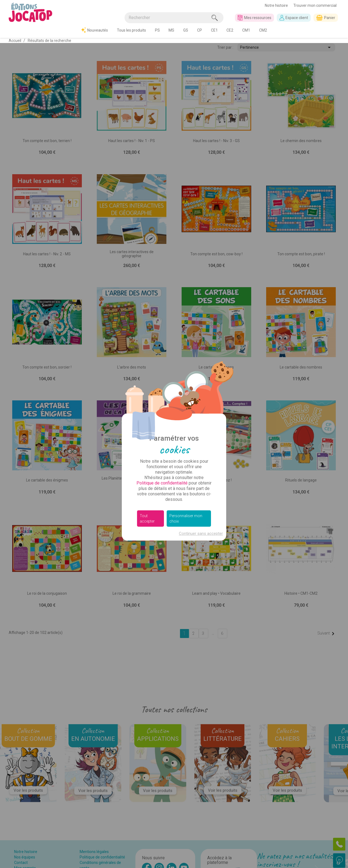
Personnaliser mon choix (186, 476)
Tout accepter (147, 476)
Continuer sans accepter (201, 490)
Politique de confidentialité (162, 440)
